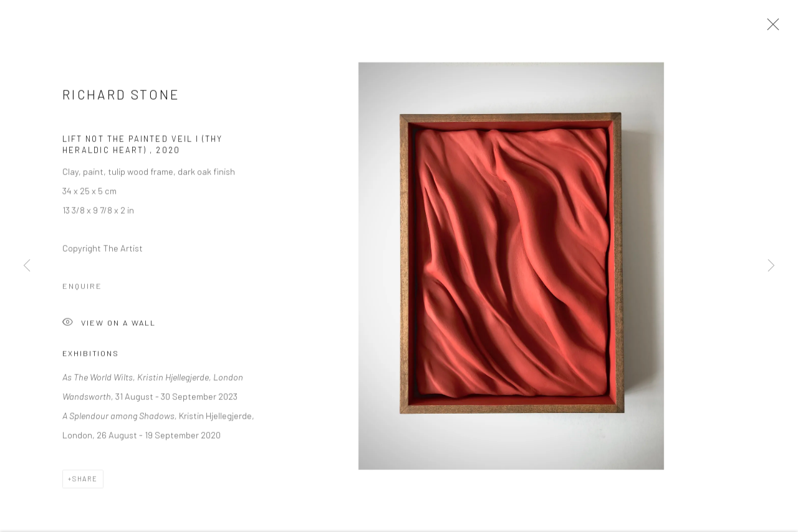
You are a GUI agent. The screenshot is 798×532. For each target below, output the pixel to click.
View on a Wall (109, 327)
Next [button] (771, 266)
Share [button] (85, 482)
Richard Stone (121, 97)
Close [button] (770, 28)
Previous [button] (27, 266)
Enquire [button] (82, 289)
